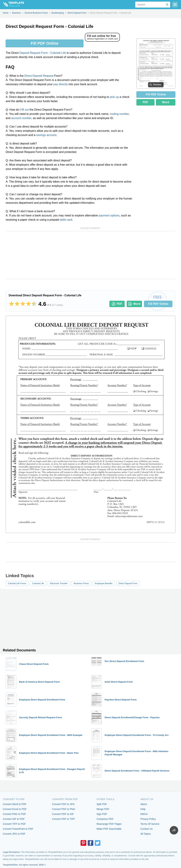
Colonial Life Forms (17, 583)
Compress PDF (105, 819)
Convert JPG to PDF (14, 834)
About (144, 804)
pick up (114, 97)
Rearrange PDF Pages (109, 824)
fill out (25, 110)
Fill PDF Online (45, 43)
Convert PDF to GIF (63, 814)
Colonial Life (58, 53)
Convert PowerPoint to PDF (18, 829)
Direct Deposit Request (39, 76)
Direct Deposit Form (128, 583)
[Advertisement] (90, 255)
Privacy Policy (148, 819)
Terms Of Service (150, 824)
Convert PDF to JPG (63, 804)
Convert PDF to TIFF (63, 819)
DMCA (144, 814)
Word (166, 102)
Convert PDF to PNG (64, 809)
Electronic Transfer (59, 583)
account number (21, 118)
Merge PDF (103, 809)
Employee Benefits (104, 583)
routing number (119, 114)
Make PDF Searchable (109, 829)
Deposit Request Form (34, 53)
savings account (46, 135)
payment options (109, 215)
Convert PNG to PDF (14, 814)
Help (143, 809)
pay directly (61, 84)
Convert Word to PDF (15, 804)
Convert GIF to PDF (14, 819)
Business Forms (81, 583)
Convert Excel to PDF (15, 809)
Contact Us (146, 829)
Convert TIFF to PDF (14, 824)
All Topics (146, 834)
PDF (145, 102)
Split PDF (102, 804)
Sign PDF (102, 814)
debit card (66, 220)
